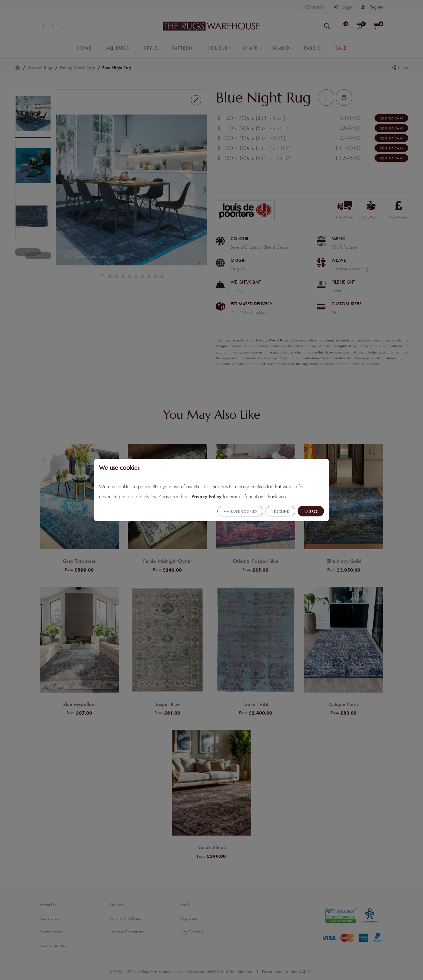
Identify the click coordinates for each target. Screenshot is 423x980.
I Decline (280, 511)
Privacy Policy (207, 496)
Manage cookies (240, 511)
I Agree (311, 511)
